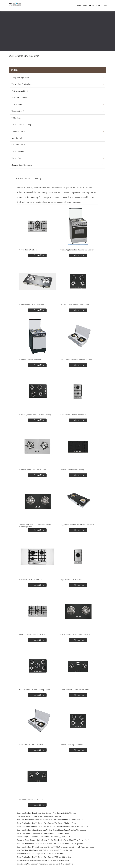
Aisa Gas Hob (17, 138)
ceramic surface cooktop (27, 56)
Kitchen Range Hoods (44, 840)
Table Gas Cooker (18, 131)
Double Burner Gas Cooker (43, 823)
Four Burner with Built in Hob (41, 820)
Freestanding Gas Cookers (22, 84)
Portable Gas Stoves (19, 98)
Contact (105, 5)
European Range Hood (20, 77)
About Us (87, 5)
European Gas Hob (19, 111)
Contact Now (39, 255)
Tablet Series (16, 118)
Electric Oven (17, 158)
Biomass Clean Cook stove (22, 165)
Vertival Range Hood (19, 91)
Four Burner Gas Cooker (42, 813)
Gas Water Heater (18, 145)
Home (79, 5)
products (96, 5)
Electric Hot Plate (18, 152)
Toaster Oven (17, 104)
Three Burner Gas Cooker (42, 830)
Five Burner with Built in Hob (41, 850)
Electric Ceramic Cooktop (21, 125)
